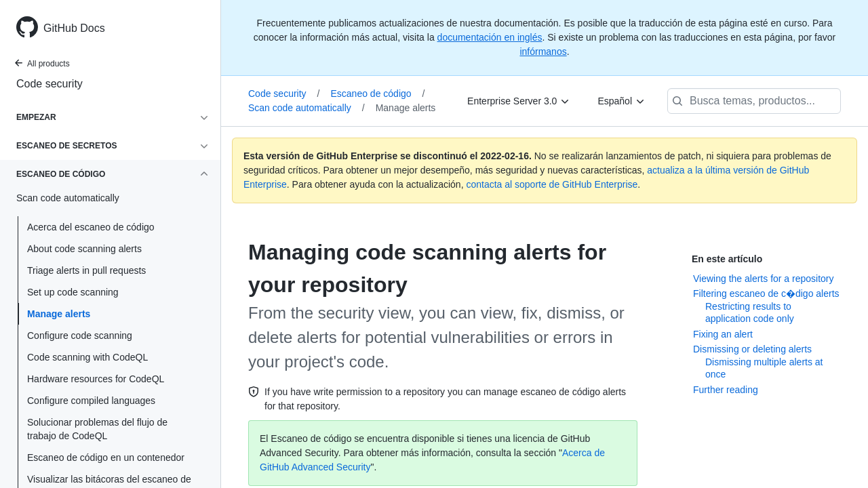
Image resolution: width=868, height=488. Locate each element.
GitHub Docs (74, 28)
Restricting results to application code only (750, 312)
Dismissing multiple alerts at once (764, 368)
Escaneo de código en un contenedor (106, 457)
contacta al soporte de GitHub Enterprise (552, 184)
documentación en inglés (490, 37)
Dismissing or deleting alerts (752, 349)
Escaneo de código (377, 94)
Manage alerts (59, 314)
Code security (50, 84)
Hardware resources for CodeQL (96, 379)
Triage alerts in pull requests (86, 270)
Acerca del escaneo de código (91, 227)
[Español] (622, 101)
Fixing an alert (723, 334)
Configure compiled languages (91, 401)
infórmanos (543, 52)
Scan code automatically (307, 108)
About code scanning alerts (84, 249)
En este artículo (727, 259)
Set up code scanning (73, 292)
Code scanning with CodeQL (87, 357)
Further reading (726, 390)
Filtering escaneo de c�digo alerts (766, 293)
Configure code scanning (80, 335)
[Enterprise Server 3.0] (519, 101)
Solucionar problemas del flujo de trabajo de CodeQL (97, 429)
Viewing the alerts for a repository (764, 279)
